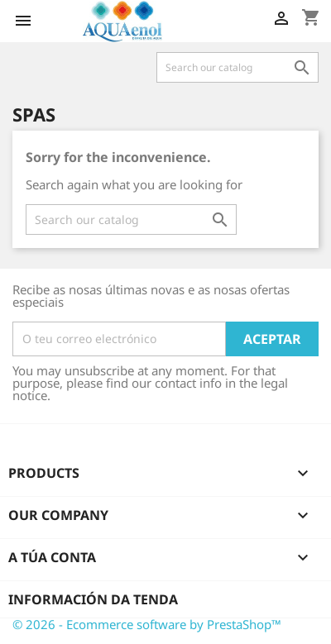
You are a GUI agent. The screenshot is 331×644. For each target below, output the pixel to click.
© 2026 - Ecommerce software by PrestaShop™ (147, 624)
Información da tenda (93, 599)
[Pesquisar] (237, 67)
